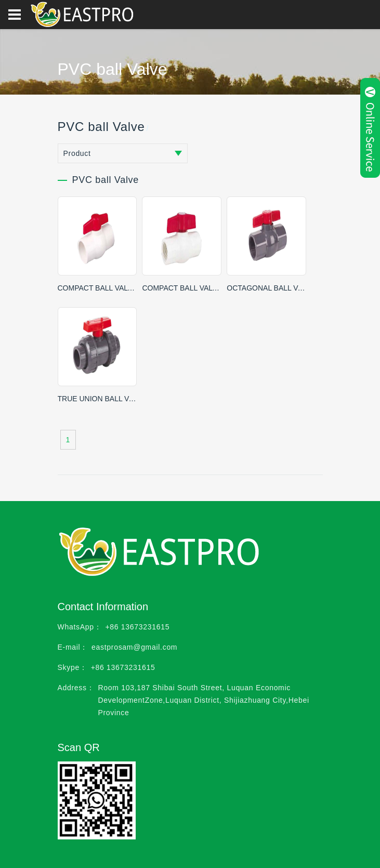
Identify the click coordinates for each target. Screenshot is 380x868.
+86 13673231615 (137, 627)
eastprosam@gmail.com (134, 647)
